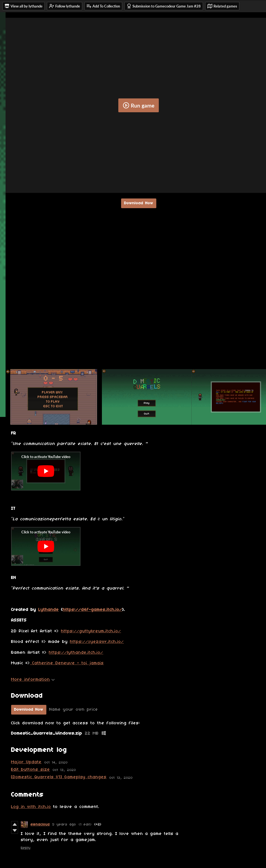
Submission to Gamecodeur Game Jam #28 (164, 6)
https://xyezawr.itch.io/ (97, 642)
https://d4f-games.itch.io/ (92, 610)
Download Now (139, 203)
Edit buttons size (31, 770)
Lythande (49, 610)
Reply (26, 848)
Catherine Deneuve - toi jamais (67, 663)
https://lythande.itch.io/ (76, 653)
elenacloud (40, 825)
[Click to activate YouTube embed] (46, 471)
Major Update (26, 762)
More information (33, 680)
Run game (139, 105)
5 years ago (64, 825)
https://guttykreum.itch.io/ (91, 631)
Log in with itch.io (31, 807)
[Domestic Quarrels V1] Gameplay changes (59, 777)
